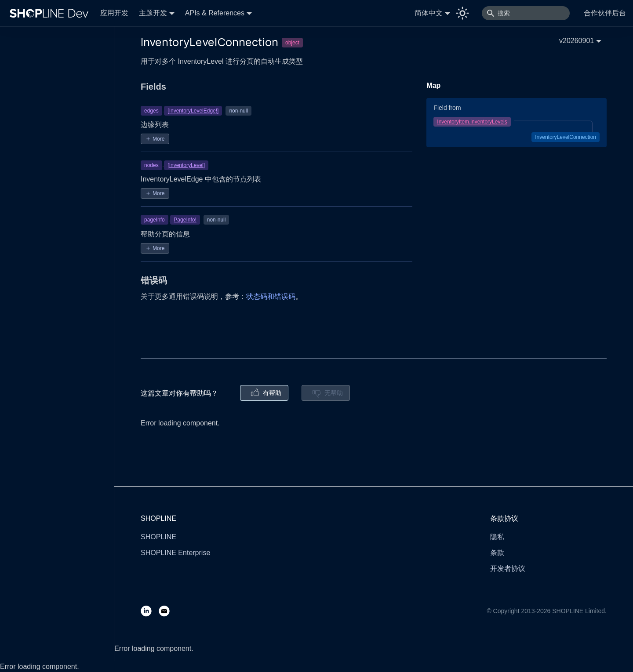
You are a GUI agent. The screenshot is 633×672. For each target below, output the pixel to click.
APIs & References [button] (215, 13)
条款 (497, 553)
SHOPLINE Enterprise (175, 553)
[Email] (168, 611)
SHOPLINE (158, 537)
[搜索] (526, 13)
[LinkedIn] (150, 611)
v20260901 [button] (577, 41)
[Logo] (51, 13)
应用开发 (114, 13)
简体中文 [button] (429, 13)
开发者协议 (508, 568)
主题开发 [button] (153, 13)
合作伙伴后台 (605, 13)
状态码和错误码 (271, 296)
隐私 (497, 537)
